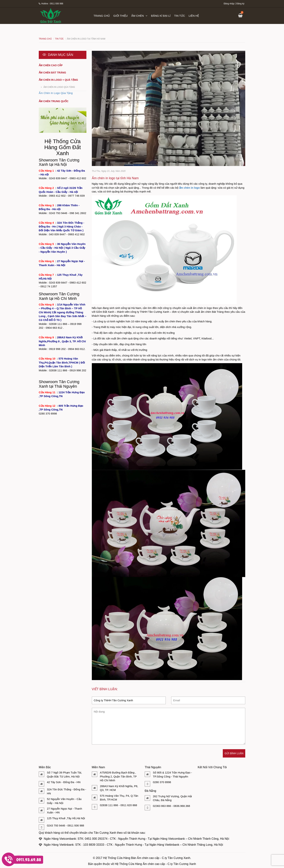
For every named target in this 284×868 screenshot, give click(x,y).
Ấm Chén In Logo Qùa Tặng (59, 87)
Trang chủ (102, 16)
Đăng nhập (229, 4)
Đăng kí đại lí (161, 16)
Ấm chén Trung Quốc (54, 101)
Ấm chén (139, 16)
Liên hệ (194, 16)
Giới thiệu (121, 16)
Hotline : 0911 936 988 (51, 4)
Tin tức (179, 16)
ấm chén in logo (189, 188)
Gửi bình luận (234, 753)
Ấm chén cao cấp (51, 65)
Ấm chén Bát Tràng (52, 73)
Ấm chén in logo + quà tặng (58, 80)
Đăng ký (240, 4)
